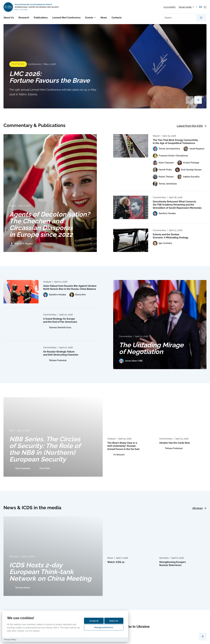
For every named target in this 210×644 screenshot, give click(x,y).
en (201, 7)
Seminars (14, 556)
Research (24, 18)
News (104, 18)
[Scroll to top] (203, 637)
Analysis (47, 282)
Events (89, 18)
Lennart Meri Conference (66, 18)
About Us (9, 18)
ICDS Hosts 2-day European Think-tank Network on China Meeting (50, 572)
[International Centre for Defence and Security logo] (32, 7)
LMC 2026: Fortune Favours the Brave (50, 77)
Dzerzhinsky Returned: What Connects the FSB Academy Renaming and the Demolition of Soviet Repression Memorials (177, 205)
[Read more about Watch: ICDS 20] (131, 534)
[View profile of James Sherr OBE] (131, 361)
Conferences (34, 64)
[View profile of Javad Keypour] (194, 149)
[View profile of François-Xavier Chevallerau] (170, 156)
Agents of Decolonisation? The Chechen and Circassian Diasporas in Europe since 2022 (50, 224)
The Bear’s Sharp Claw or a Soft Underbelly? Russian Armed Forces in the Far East (123, 446)
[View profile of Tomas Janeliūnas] (165, 184)
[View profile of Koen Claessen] (163, 163)
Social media (185, 7)
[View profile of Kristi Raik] (42, 468)
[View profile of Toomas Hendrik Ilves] (57, 328)
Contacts (117, 18)
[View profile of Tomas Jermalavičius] (166, 149)
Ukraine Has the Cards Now (175, 443)
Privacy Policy (10, 640)
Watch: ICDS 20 (116, 562)
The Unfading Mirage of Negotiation (151, 348)
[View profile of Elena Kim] (78, 295)
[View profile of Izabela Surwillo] (188, 177)
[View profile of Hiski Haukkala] (20, 468)
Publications (41, 18)
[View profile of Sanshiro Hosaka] (164, 213)
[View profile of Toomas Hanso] (20, 588)
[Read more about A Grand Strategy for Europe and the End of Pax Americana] (21, 325)
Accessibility (170, 7)
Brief (12, 431)
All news (199, 508)
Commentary (159, 197)
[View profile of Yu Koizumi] (116, 455)
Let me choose (32, 631)
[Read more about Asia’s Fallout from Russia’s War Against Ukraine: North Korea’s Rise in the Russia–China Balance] (21, 292)
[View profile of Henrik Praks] (162, 170)
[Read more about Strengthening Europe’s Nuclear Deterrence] (183, 534)
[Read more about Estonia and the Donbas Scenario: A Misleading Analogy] (131, 240)
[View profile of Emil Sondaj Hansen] (188, 170)
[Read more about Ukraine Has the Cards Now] (183, 415)
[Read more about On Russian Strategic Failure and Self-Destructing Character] (21, 357)
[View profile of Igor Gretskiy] (162, 243)
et (205, 7)
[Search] (201, 18)
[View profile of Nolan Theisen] (163, 177)
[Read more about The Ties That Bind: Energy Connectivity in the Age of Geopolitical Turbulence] (131, 146)
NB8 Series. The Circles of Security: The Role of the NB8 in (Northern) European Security (45, 449)
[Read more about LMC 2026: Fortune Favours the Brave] (105, 66)
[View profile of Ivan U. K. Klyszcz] (21, 244)
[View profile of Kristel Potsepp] (188, 163)
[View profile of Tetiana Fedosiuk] (55, 361)
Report (13, 206)
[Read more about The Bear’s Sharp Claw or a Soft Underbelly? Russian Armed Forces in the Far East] (131, 415)
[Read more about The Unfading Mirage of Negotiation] (160, 325)
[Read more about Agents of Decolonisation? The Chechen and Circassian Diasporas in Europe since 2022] (50, 193)
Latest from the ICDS (192, 126)
